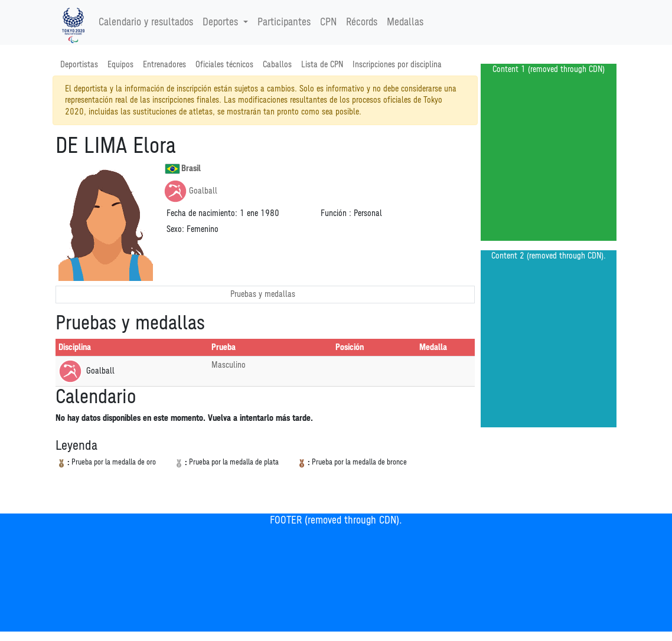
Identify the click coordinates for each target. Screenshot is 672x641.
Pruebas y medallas (263, 294)
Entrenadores (164, 65)
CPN (328, 22)
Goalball (190, 191)
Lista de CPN (322, 65)
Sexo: (175, 229)
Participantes (284, 22)
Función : (336, 213)
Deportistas (79, 65)
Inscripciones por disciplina (397, 65)
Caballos (277, 65)
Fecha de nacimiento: (202, 213)
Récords (362, 22)
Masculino (229, 365)
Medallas (405, 22)
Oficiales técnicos (224, 65)
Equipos (120, 65)
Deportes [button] (222, 22)
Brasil (183, 169)
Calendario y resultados (146, 22)
